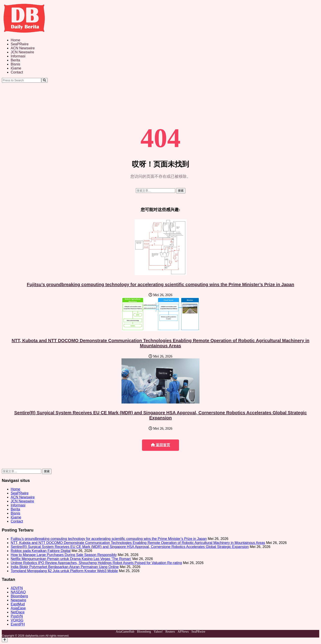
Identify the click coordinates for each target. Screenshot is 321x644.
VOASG (17, 620)
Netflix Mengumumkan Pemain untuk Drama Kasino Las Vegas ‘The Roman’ (71, 559)
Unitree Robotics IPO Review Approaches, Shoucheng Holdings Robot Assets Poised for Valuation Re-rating (96, 563)
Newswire (18, 600)
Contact (17, 72)
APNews (183, 632)
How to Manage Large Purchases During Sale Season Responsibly (64, 555)
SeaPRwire (20, 44)
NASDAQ (18, 592)
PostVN (17, 616)
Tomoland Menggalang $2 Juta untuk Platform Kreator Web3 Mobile (64, 571)
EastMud (18, 604)
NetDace (18, 612)
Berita (15, 60)
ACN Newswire (23, 48)
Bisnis (15, 64)
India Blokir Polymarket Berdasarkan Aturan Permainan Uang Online (65, 567)
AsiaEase (18, 608)
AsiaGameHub (125, 632)
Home (15, 40)
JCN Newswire (22, 52)
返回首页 (160, 445)
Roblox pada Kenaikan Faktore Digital (41, 551)
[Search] (44, 80)
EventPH (18, 624)
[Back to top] (5, 640)
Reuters (170, 632)
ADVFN (17, 588)
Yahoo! (158, 632)
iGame (16, 68)
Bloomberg (19, 596)
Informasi (18, 56)
